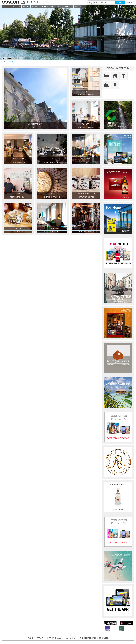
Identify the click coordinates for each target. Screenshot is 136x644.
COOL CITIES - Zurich (14, 2)
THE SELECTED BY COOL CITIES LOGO (94, 638)
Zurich (12, 62)
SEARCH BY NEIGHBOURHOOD (47, 7)
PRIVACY (40, 638)
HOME (4, 62)
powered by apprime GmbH (67, 638)
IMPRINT (51, 638)
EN (129, 2)
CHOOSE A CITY (12, 7)
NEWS (26, 7)
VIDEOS (68, 7)
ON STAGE (80, 7)
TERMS (31, 638)
